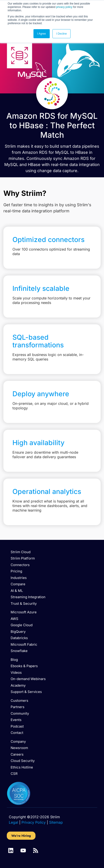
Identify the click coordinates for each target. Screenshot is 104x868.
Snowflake (19, 651)
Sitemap (56, 822)
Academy (18, 685)
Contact (17, 733)
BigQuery (18, 632)
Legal (13, 822)
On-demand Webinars (28, 679)
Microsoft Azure (24, 612)
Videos (16, 672)
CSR (14, 774)
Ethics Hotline (22, 767)
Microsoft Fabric (24, 644)
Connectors (20, 565)
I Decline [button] (62, 34)
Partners (18, 707)
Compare (18, 584)
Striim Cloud (21, 552)
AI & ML (17, 591)
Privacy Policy (34, 822)
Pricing (16, 571)
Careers (17, 754)
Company (18, 741)
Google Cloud (22, 625)
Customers (19, 701)
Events (16, 720)
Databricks (19, 638)
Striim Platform (23, 558)
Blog (14, 660)
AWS (14, 619)
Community (20, 713)
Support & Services (26, 692)
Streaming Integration (28, 597)
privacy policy (64, 7)
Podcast (17, 726)
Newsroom (19, 748)
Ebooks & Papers (24, 666)
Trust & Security (24, 604)
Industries (19, 578)
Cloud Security (23, 761)
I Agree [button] (42, 34)
